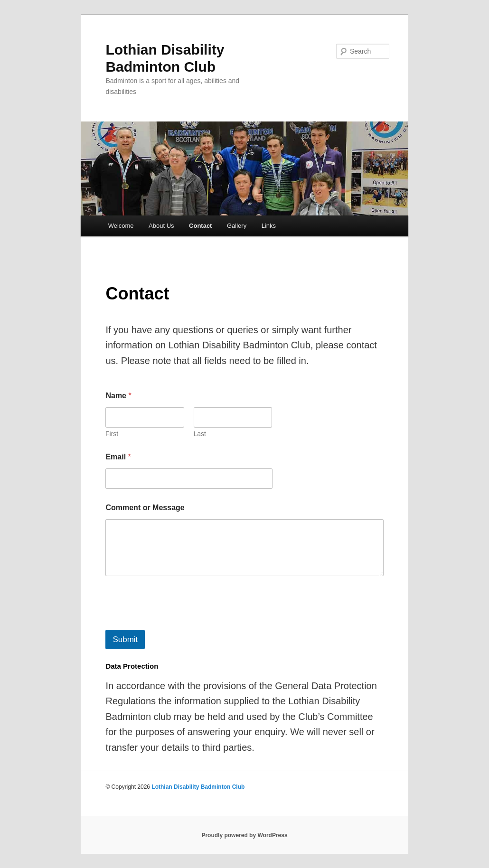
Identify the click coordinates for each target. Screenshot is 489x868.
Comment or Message (145, 508)
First (112, 434)
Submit (125, 639)
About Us (161, 226)
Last (200, 434)
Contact (200, 226)
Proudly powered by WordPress (244, 835)
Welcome (121, 226)
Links (269, 226)
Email (118, 457)
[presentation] (178, 624)
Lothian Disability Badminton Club (198, 787)
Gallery (237, 226)
